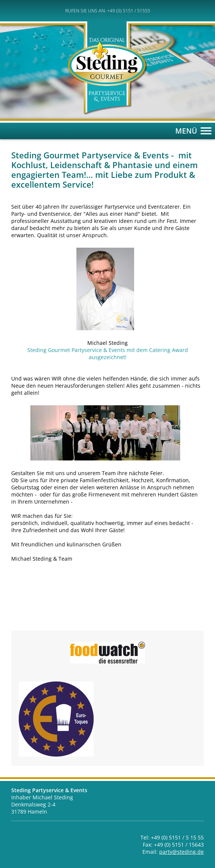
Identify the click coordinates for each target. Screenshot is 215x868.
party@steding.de (181, 852)
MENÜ (195, 131)
